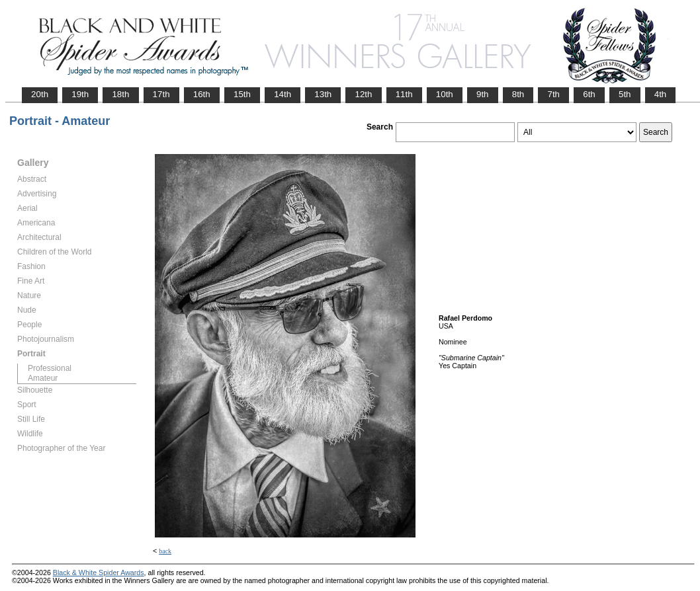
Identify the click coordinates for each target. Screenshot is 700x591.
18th (120, 94)
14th (283, 94)
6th (589, 94)
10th (445, 94)
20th (40, 94)
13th (323, 94)
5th (625, 94)
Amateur (43, 378)
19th (80, 94)
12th (363, 94)
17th (161, 94)
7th (553, 94)
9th (483, 94)
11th (404, 94)
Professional (50, 368)
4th (661, 94)
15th (242, 94)
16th (202, 94)
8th (518, 94)
